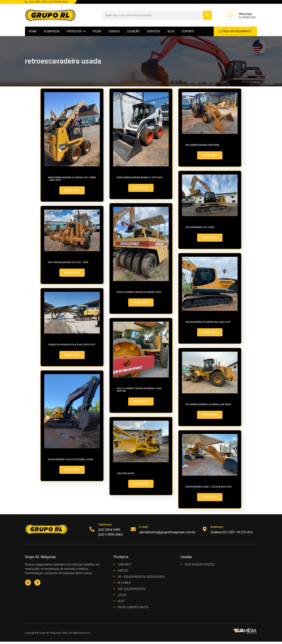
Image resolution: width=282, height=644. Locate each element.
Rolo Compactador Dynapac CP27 (139, 294)
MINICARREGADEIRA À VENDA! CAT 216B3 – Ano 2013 (72, 181)
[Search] (207, 15)
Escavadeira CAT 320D (200, 229)
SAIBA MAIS (72, 193)
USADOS (114, 32)
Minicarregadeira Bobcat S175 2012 (140, 180)
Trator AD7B (125, 476)
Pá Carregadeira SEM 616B (202, 147)
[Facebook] (38, 585)
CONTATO (188, 32)
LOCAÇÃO (133, 32)
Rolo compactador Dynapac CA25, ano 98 (139, 392)
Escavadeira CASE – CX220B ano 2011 (209, 489)
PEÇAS (97, 32)
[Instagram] (28, 585)
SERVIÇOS (153, 32)
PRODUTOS (76, 33)
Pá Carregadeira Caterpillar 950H (208, 407)
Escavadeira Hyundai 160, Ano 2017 (208, 324)
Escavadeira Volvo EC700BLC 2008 (70, 462)
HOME (33, 32)
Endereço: (218, 529)
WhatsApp (245, 14)
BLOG (171, 32)
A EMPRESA (52, 32)
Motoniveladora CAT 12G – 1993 (68, 264)
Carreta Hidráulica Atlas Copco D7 (72, 347)
